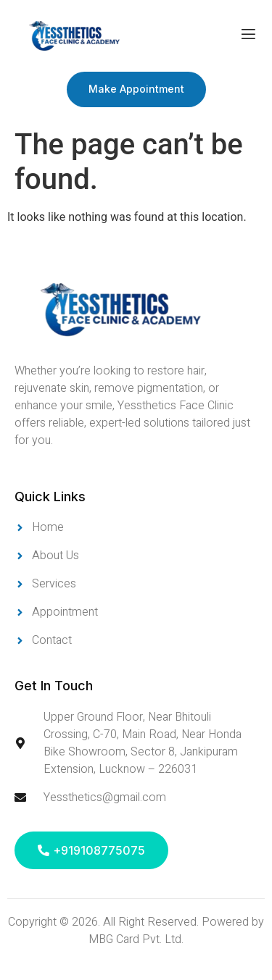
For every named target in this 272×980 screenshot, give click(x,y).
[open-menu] (248, 36)
